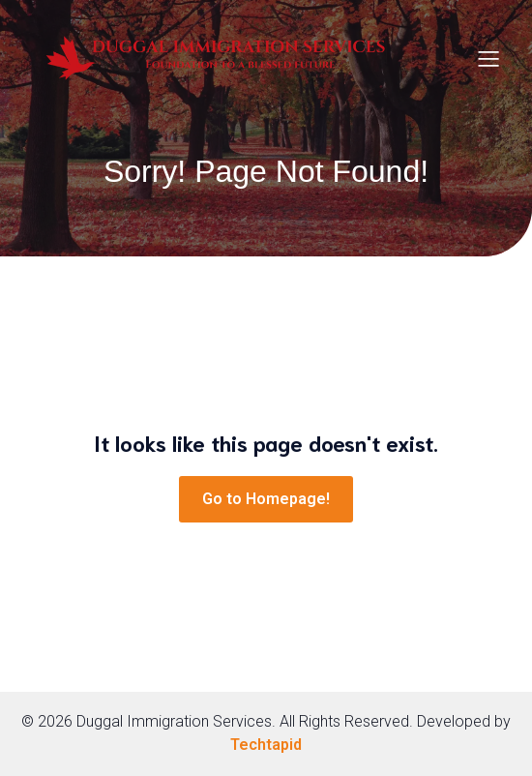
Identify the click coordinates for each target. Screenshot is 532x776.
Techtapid (266, 745)
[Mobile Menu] (488, 58)
